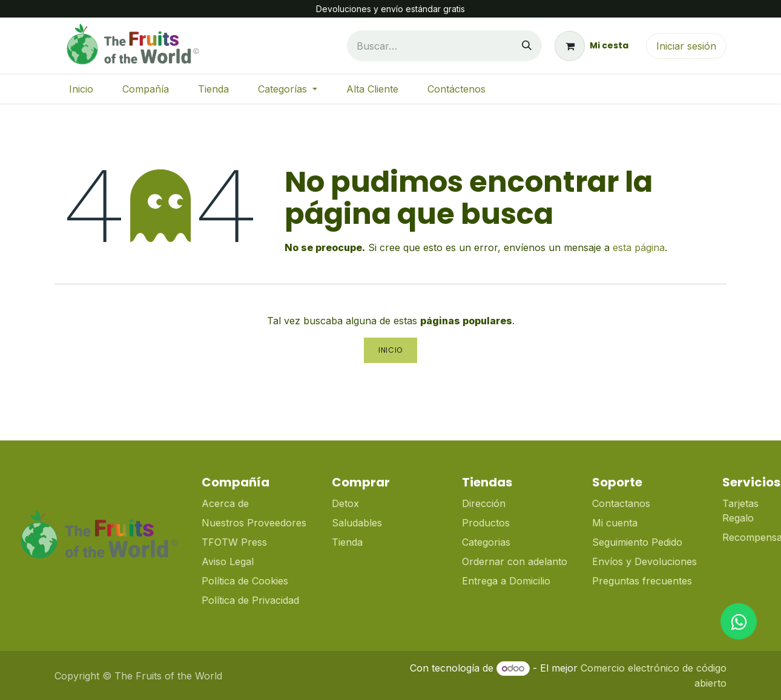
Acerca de (225, 503)
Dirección (484, 503)
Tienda (347, 542)
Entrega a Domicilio (506, 581)
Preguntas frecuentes (642, 581)
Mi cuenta (615, 523)
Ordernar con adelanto (515, 561)
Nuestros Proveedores (254, 523)
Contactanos (621, 503)
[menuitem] (81, 89)
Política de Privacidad (250, 600)
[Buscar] (527, 46)
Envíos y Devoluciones (644, 561)
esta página (639, 247)
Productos (486, 523)
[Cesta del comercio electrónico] (592, 46)
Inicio (391, 350)
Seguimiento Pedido (637, 542)
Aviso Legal (228, 561)
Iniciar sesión (686, 46)
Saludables (357, 523)
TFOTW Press (234, 542)
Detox (347, 503)
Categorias (486, 542)
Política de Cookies (245, 581)
